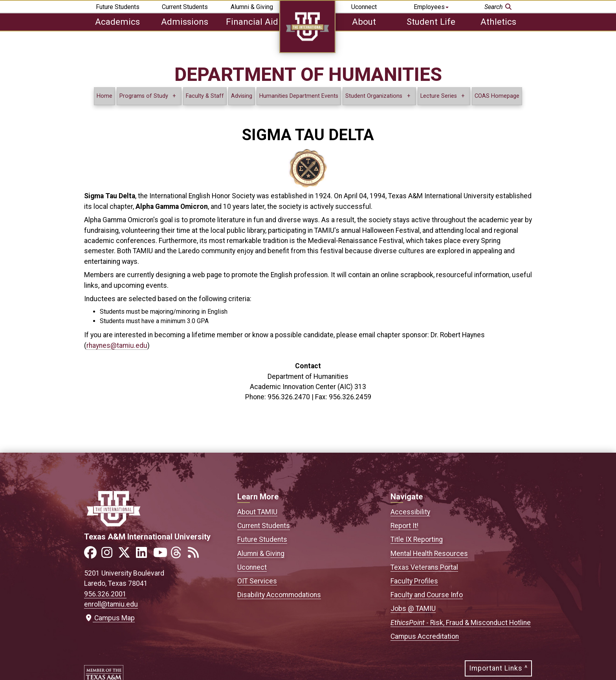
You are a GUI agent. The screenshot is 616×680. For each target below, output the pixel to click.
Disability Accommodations (279, 595)
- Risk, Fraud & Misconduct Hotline (461, 623)
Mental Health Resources (429, 554)
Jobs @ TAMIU (413, 609)
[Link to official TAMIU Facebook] (92, 555)
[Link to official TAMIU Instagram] (109, 555)
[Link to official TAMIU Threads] (178, 555)
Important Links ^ (498, 668)
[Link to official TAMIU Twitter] (126, 555)
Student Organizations (374, 96)
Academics (117, 22)
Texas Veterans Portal (424, 567)
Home (104, 96)
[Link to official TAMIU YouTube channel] (161, 555)
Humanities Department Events (299, 96)
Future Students (118, 7)
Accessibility (410, 512)
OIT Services (257, 581)
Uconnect (364, 7)
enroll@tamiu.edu (111, 604)
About (364, 22)
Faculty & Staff (205, 96)
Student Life (431, 22)
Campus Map (109, 618)
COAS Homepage (497, 96)
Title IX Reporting (417, 539)
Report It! (404, 526)
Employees (431, 7)
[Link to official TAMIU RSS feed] (196, 555)
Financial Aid (252, 22)
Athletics (498, 22)
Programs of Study (144, 96)
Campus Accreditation (425, 636)
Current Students (185, 7)
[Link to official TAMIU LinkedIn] (144, 555)
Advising (242, 96)
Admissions (185, 22)
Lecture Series (439, 96)
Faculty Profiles (414, 581)
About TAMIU (257, 512)
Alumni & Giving (252, 7)
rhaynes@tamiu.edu (117, 345)
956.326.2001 (105, 594)
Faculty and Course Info (427, 595)
